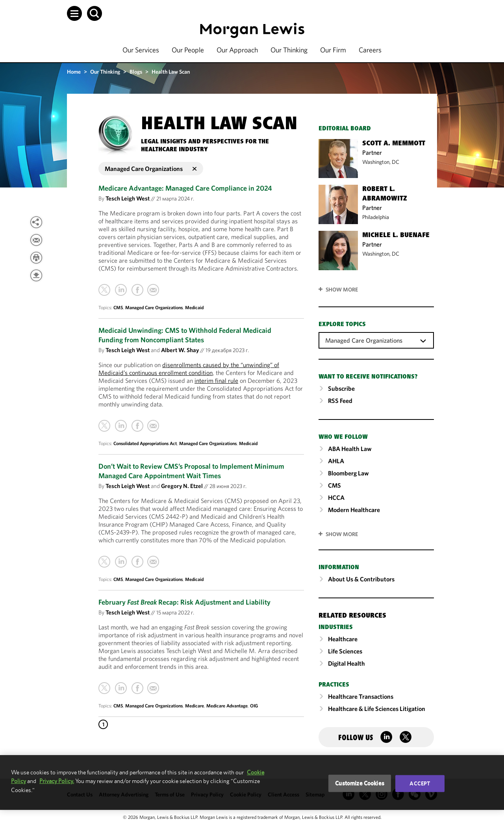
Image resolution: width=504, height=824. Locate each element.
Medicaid (194, 307)
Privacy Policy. (57, 781)
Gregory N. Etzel (182, 486)
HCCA (336, 497)
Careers (370, 50)
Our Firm (333, 50)
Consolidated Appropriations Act (145, 443)
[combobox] (376, 340)
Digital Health (346, 663)
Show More (342, 290)
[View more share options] (36, 222)
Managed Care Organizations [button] (151, 169)
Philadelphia (376, 217)
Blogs (136, 72)
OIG (254, 706)
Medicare (195, 706)
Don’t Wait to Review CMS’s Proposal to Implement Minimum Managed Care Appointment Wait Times (191, 471)
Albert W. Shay (180, 350)
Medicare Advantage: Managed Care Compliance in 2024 (185, 188)
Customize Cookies (360, 783)
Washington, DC (381, 162)
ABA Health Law (350, 449)
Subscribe (341, 388)
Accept (420, 783)
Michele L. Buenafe (396, 236)
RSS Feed (340, 401)
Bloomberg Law (348, 473)
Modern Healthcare (354, 510)
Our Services (141, 50)
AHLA (336, 461)
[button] (74, 13)
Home (74, 72)
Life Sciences (345, 651)
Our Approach (237, 50)
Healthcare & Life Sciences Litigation (377, 709)
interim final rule (216, 380)
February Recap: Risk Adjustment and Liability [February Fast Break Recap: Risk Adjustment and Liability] (184, 602)
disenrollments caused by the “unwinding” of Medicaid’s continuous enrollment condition (189, 369)
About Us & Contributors (361, 579)
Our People (188, 50)
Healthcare (343, 639)
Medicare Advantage (227, 706)
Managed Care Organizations (154, 307)
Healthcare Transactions (361, 696)
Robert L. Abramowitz (385, 194)
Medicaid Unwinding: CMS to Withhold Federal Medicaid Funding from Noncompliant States (185, 335)
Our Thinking (289, 50)
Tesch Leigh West (128, 198)
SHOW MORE (342, 534)
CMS (118, 307)
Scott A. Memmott (394, 144)
